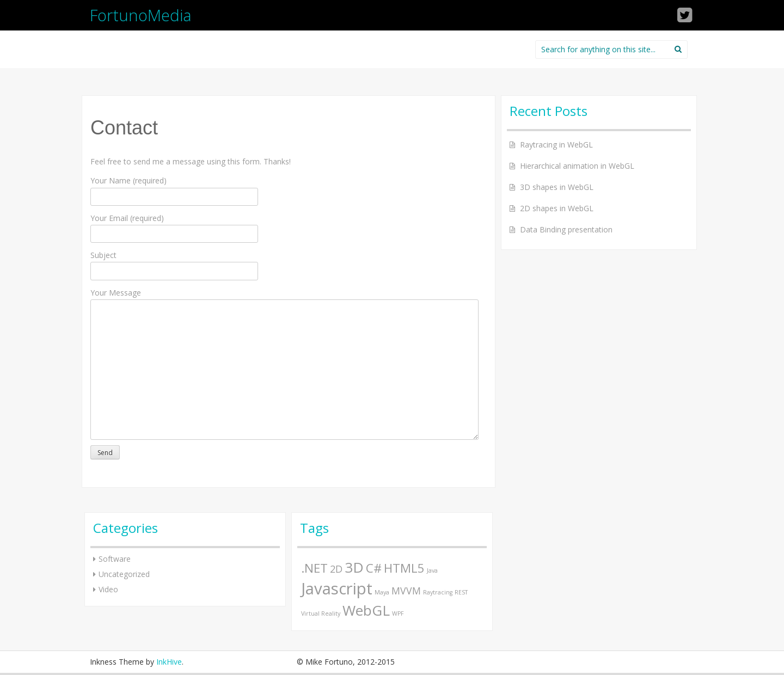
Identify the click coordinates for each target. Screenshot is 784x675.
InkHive (169, 662)
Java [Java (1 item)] (432, 570)
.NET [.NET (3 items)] (314, 568)
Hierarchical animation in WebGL (577, 166)
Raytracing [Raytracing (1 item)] (438, 592)
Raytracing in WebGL (556, 145)
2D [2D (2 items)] (336, 569)
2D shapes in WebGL (557, 208)
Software (115, 559)
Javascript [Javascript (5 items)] (337, 588)
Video (108, 589)
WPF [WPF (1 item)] (398, 613)
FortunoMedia (141, 15)
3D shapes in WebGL (557, 187)
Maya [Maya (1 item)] (382, 592)
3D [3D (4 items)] (354, 567)
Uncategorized (124, 574)
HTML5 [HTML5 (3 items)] (404, 568)
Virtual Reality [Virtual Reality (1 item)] (321, 613)
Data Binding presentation (566, 229)
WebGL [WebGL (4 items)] (366, 610)
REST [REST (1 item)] (461, 592)
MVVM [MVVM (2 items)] (406, 591)
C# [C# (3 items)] (374, 568)
